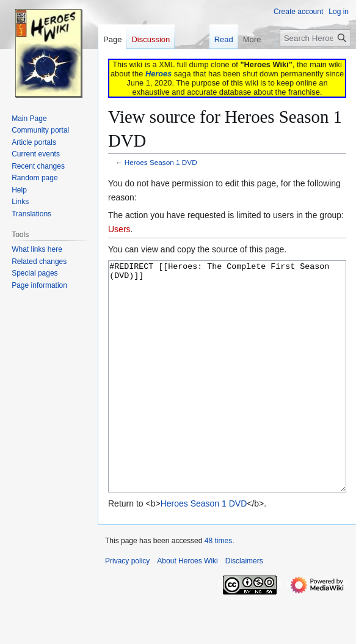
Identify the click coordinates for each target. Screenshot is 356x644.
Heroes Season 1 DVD (161, 162)
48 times (218, 587)
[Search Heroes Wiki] (315, 38)
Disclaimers (244, 607)
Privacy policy (127, 607)
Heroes (158, 74)
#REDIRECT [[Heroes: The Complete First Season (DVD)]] (227, 399)
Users (119, 229)
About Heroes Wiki (187, 607)
